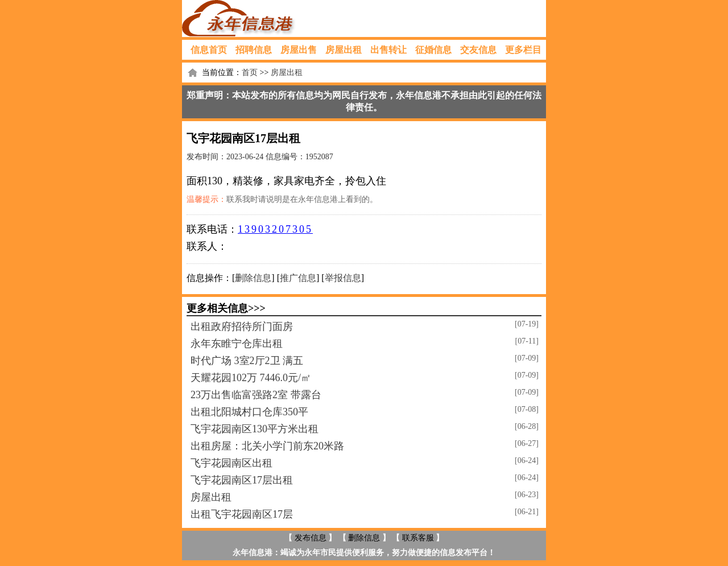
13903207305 (275, 229)
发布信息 (311, 538)
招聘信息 (254, 50)
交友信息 (478, 50)
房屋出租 (344, 50)
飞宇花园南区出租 (231, 463)
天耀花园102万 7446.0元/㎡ (251, 378)
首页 (250, 73)
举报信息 (343, 278)
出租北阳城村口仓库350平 (249, 412)
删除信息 (253, 278)
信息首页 (209, 50)
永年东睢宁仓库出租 (237, 344)
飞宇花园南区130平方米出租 (255, 429)
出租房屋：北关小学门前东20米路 (267, 446)
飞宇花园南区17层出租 (242, 480)
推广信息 (298, 278)
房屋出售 (299, 50)
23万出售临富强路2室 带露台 (256, 395)
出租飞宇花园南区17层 (242, 514)
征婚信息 (433, 50)
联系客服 (418, 538)
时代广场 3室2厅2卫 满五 (247, 361)
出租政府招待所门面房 (242, 327)
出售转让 (388, 50)
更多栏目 (523, 50)
